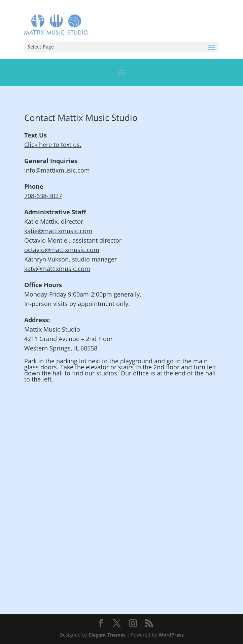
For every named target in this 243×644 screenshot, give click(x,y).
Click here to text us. (53, 145)
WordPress (171, 635)
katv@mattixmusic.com (57, 269)
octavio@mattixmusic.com (62, 250)
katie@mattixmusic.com (58, 231)
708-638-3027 (43, 196)
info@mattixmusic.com (57, 170)
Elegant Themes (107, 635)
